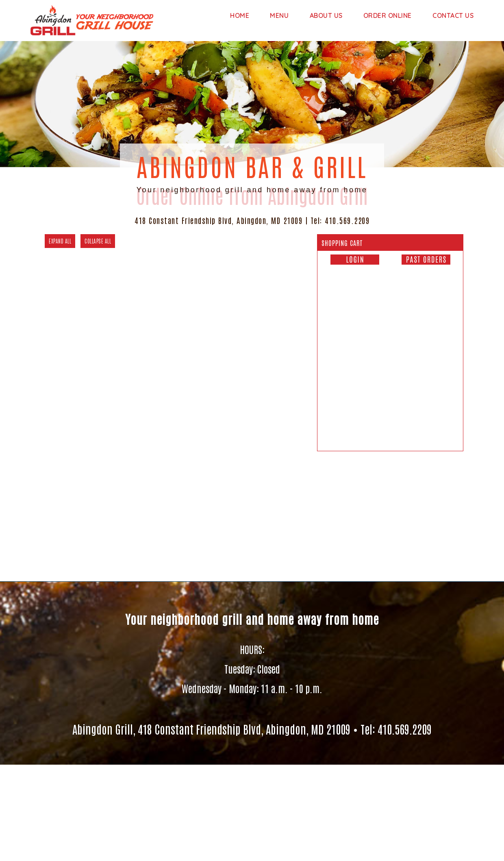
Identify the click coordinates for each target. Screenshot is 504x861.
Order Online (388, 15)
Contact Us (453, 15)
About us (326, 15)
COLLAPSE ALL (98, 241)
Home (240, 15)
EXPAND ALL (60, 241)
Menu (279, 15)
